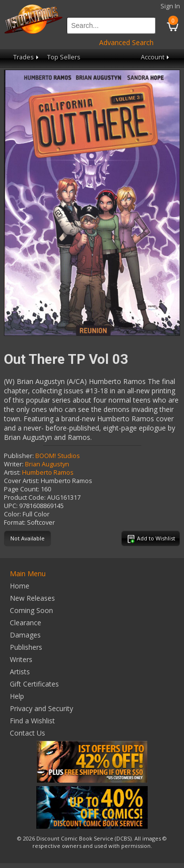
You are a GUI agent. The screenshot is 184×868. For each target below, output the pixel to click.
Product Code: (25, 498)
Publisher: (19, 456)
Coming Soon (31, 610)
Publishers (26, 647)
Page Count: (22, 489)
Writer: (14, 464)
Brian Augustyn (47, 464)
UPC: (11, 506)
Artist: (12, 472)
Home (20, 586)
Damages (25, 635)
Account (156, 57)
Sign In (170, 6)
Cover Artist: (22, 481)
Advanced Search (126, 42)
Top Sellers (64, 57)
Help (17, 696)
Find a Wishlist (32, 721)
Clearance (26, 623)
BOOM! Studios (58, 456)
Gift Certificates (34, 684)
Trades (27, 57)
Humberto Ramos (48, 472)
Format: (15, 523)
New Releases (32, 598)
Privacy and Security (41, 708)
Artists (20, 672)
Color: (13, 514)
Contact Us (27, 733)
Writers (21, 659)
